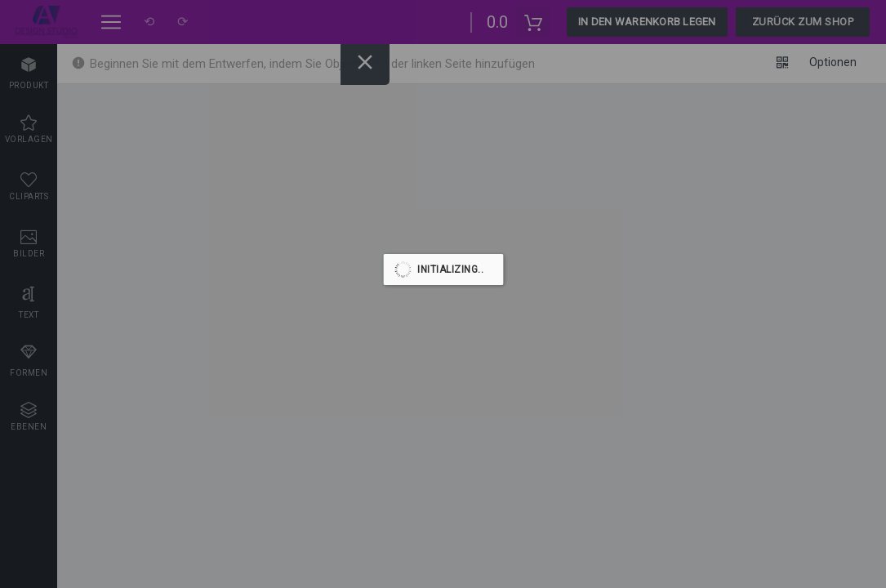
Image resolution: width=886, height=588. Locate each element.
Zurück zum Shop (803, 22)
